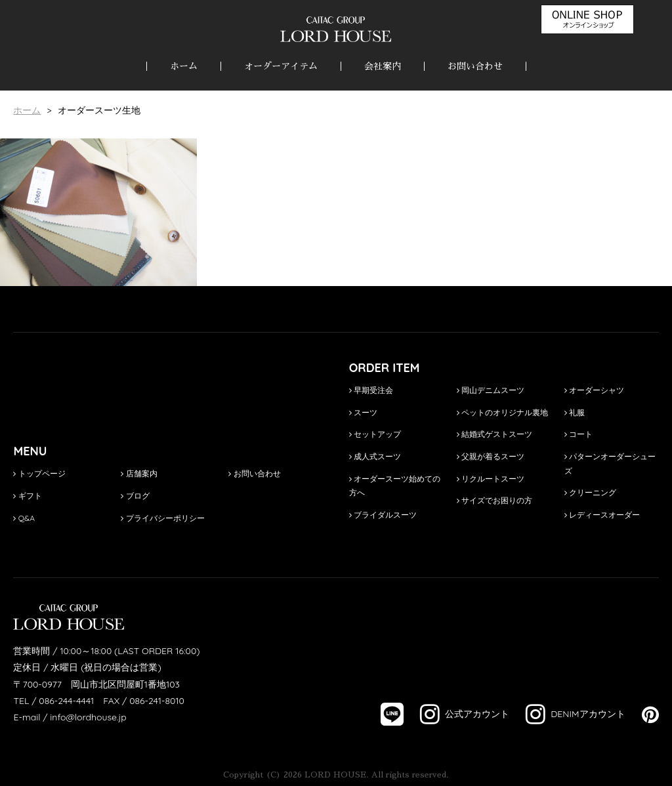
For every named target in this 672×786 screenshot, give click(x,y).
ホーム (184, 66)
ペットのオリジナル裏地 (502, 412)
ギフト (27, 496)
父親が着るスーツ (491, 456)
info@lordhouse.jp (88, 717)
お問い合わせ (475, 66)
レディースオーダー (602, 515)
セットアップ (375, 434)
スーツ (363, 412)
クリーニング (590, 492)
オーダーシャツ (594, 390)
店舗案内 (139, 473)
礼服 (575, 412)
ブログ (135, 496)
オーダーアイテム (281, 66)
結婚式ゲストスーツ (494, 434)
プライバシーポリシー (162, 518)
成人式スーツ (375, 456)
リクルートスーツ (491, 479)
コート (578, 434)
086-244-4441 (66, 701)
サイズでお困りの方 (494, 500)
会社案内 (383, 66)
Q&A (24, 518)
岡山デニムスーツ (491, 390)
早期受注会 (371, 390)
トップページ (39, 473)
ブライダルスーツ (383, 515)
